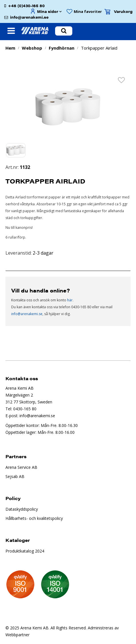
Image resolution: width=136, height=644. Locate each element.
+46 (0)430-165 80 (26, 6)
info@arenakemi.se (29, 17)
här (70, 300)
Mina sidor (48, 11)
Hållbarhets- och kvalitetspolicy (34, 518)
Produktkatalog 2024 (25, 551)
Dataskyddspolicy (22, 509)
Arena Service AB (21, 467)
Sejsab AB (15, 476)
